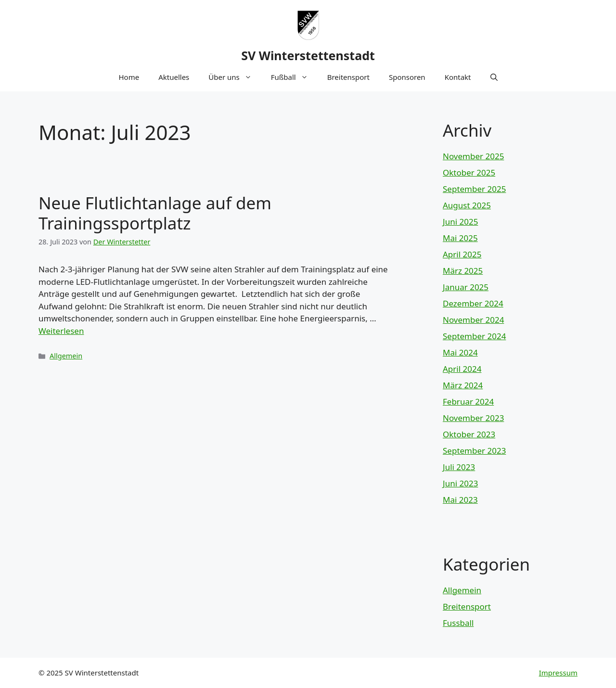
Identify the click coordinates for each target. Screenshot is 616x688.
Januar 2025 (466, 287)
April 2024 (462, 369)
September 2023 (474, 451)
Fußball (294, 77)
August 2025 (467, 205)
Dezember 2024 (473, 303)
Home (129, 77)
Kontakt (458, 77)
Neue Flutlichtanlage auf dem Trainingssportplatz (155, 213)
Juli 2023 (459, 467)
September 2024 (474, 336)
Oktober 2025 (469, 172)
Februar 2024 (468, 401)
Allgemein (66, 356)
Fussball (458, 623)
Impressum (558, 673)
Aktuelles (174, 77)
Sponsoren (407, 77)
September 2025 (474, 189)
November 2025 (473, 156)
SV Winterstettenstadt (308, 55)
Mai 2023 (460, 500)
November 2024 (473, 320)
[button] (494, 77)
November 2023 (473, 418)
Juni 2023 (460, 483)
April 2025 (462, 254)
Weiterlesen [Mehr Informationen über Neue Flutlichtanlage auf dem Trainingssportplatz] (61, 331)
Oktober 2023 (469, 434)
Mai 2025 (460, 238)
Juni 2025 (460, 222)
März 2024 (463, 385)
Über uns (235, 77)
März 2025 (463, 271)
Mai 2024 (460, 352)
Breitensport (348, 77)
